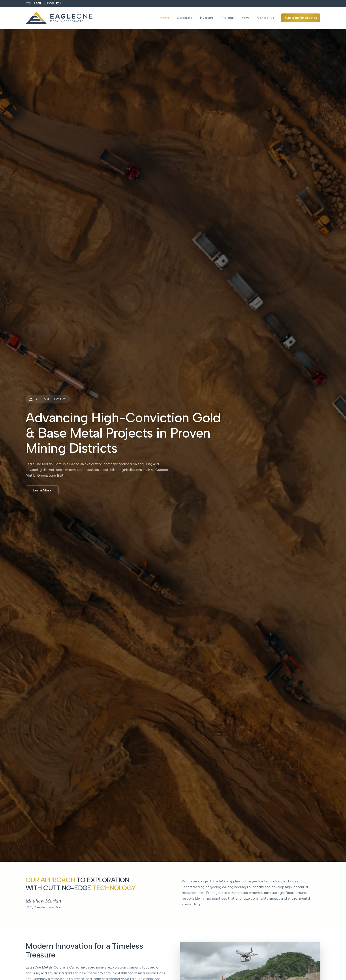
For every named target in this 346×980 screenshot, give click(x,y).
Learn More (42, 490)
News (245, 18)
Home (165, 18)
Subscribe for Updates (301, 18)
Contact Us (266, 18)
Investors (207, 18)
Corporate (185, 18)
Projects (228, 18)
